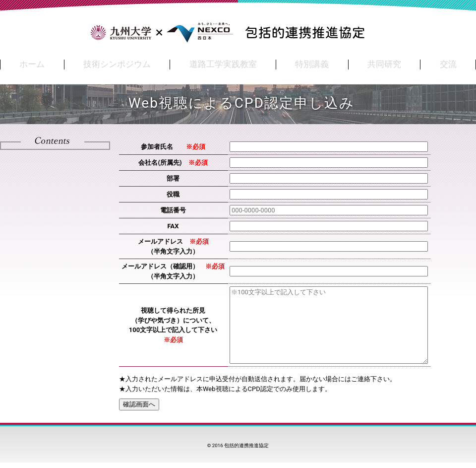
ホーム (32, 64)
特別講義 (312, 64)
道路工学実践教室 (223, 64)
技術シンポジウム (117, 64)
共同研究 (384, 64)
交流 (448, 64)
